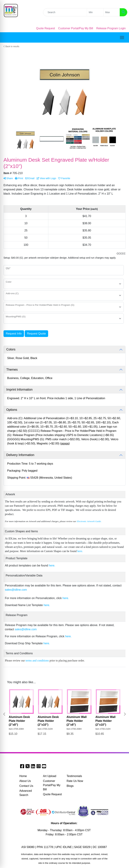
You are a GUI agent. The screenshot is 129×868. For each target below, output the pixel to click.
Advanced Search (26, 793)
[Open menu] (122, 38)
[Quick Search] (65, 12)
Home (23, 776)
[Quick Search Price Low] (95, 12)
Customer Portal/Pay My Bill (52, 785)
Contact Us (26, 786)
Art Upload (50, 776)
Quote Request (53, 794)
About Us (25, 781)
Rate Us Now (75, 781)
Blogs (70, 786)
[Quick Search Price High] (112, 12)
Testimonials (74, 776)
